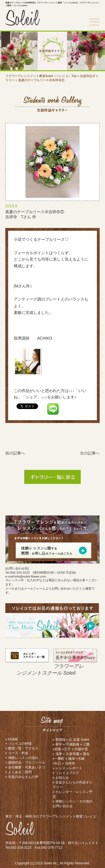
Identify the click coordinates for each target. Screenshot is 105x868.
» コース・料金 (17, 753)
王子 (67, 749)
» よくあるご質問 (18, 772)
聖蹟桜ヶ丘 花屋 (68, 740)
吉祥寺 (70, 763)
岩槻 (58, 749)
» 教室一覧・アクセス (22, 748)
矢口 (58, 763)
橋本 (72, 759)
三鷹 (86, 744)
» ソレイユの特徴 (18, 744)
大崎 (81, 759)
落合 (86, 754)
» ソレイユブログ (66, 773)
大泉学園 (73, 754)
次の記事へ (90, 453)
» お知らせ (61, 778)
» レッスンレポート (67, 768)
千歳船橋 (73, 744)
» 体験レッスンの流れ (22, 758)
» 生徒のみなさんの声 (22, 777)
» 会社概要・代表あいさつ (25, 767)
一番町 (59, 759)
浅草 (59, 754)
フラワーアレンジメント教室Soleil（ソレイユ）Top (41, 76)
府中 (59, 744)
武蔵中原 (81, 749)
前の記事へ (15, 453)
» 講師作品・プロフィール (25, 763)
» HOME (12, 739)
